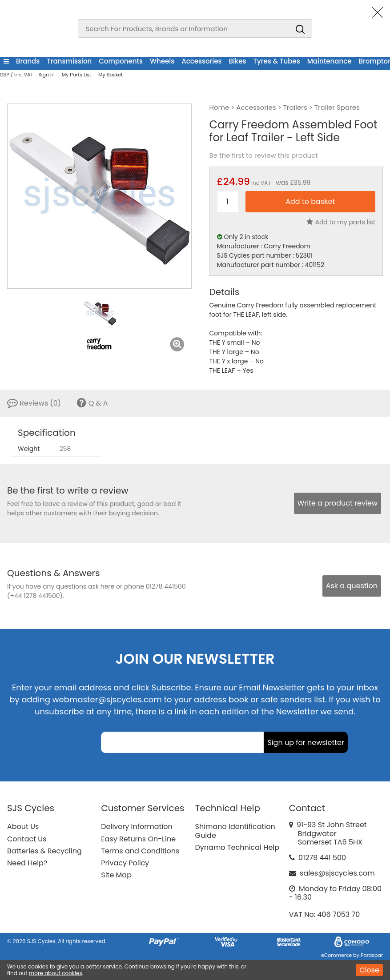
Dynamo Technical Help (237, 847)
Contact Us (27, 839)
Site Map (116, 875)
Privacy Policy (125, 863)
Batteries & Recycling (44, 851)
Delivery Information (137, 827)
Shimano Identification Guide (235, 831)
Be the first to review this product (264, 155)
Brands (28, 61)
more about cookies (56, 973)
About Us (23, 827)
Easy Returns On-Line (138, 839)
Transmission (69, 61)
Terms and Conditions (140, 851)
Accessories (201, 61)
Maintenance (330, 61)
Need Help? (27, 863)
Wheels (162, 61)
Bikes (238, 61)
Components (121, 61)
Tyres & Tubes (277, 61)
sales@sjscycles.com (337, 873)
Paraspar (372, 955)
